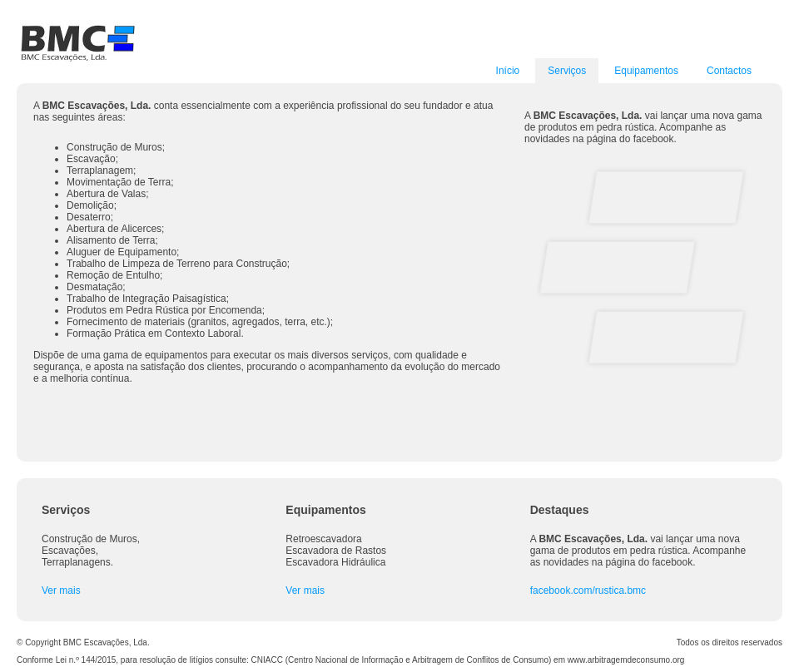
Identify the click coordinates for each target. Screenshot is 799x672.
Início (508, 71)
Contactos (729, 71)
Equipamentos (646, 71)
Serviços (567, 71)
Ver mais (61, 590)
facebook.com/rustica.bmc (588, 590)
